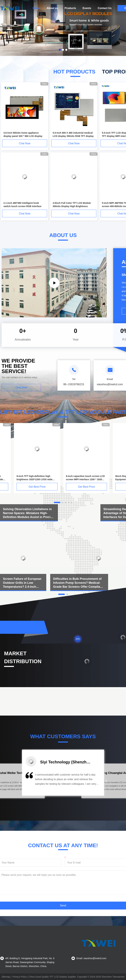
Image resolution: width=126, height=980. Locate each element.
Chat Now (25, 143)
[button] (20, 783)
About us (52, 8)
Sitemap (6, 977)
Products (70, 8)
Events (87, 8)
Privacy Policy (20, 977)
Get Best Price (37, 487)
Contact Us (105, 8)
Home (36, 8)
